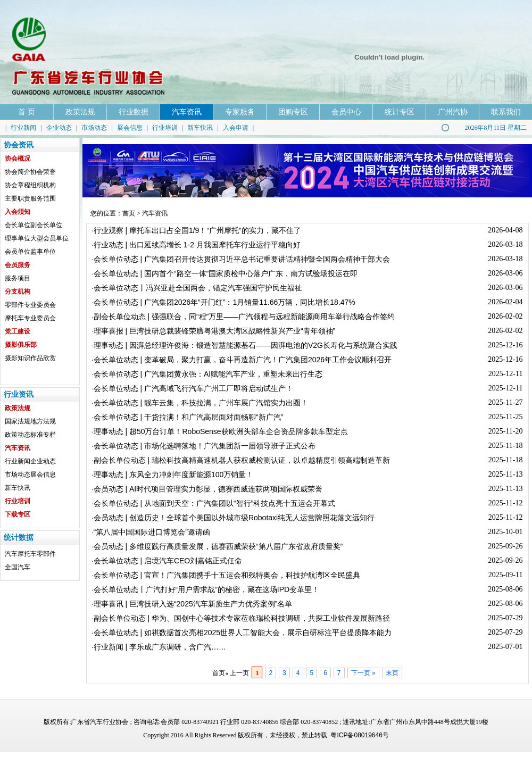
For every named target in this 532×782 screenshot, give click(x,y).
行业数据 (134, 112)
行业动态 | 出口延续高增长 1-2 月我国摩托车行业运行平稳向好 (197, 245)
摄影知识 (18, 358)
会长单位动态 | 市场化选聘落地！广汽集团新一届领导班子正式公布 (205, 446)
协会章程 (18, 185)
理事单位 (18, 238)
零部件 (46, 554)
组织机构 (43, 185)
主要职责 (18, 198)
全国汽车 (18, 567)
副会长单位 (46, 225)
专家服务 (240, 112)
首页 (129, 213)
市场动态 (94, 128)
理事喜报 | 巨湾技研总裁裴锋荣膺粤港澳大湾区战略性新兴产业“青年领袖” (215, 331)
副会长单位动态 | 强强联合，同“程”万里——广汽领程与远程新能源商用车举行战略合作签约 (244, 317)
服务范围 (43, 198)
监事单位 (43, 252)
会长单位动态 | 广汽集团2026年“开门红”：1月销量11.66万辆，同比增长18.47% (225, 302)
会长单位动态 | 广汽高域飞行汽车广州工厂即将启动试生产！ (193, 388)
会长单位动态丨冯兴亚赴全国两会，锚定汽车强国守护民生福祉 (198, 288)
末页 (392, 673)
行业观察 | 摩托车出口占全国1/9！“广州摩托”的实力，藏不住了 (197, 230)
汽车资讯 (187, 112)
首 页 (27, 112)
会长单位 (18, 225)
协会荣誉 (43, 172)
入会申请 (236, 128)
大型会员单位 (49, 238)
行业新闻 (23, 128)
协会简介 (18, 172)
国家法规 (18, 421)
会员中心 (346, 112)
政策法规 (80, 112)
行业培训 (165, 128)
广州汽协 (453, 112)
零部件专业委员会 (30, 305)
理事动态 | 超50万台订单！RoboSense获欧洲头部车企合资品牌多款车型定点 (221, 431)
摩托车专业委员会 (30, 318)
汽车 (11, 554)
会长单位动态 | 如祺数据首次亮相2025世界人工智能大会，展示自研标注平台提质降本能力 (243, 633)
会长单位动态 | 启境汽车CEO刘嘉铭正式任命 (168, 561)
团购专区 (293, 112)
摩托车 (27, 554)
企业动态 (59, 128)
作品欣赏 (43, 358)
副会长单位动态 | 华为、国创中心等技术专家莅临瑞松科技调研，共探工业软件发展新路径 (242, 618)
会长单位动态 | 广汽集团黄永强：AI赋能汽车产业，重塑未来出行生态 (208, 374)
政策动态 (18, 435)
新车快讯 (200, 128)
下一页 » (363, 673)
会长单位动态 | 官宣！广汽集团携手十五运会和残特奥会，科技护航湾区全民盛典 (227, 575)
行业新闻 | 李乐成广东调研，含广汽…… (160, 647)
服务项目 (18, 278)
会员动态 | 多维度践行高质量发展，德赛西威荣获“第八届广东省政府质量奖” (218, 546)
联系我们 (506, 112)
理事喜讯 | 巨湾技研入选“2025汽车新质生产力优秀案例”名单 (193, 604)
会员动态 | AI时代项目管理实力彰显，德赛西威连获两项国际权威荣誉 (208, 489)
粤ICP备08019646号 (359, 735)
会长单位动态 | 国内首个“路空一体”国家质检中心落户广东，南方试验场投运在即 (226, 273)
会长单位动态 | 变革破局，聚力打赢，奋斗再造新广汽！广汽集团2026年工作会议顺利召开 (243, 360)
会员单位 (18, 252)
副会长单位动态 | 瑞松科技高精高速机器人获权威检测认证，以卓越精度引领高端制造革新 (242, 460)
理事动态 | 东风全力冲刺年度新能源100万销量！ (174, 475)
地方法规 (43, 421)
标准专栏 (43, 435)
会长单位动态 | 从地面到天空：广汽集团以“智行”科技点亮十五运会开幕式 (215, 503)
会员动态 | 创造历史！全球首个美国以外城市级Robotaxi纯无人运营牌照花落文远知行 (234, 518)
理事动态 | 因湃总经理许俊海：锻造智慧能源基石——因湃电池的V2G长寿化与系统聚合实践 (246, 345)
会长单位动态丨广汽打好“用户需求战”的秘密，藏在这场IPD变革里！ (207, 589)
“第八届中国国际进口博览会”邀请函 (152, 532)
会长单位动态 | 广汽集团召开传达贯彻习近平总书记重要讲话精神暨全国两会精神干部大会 (242, 259)
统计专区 (400, 112)
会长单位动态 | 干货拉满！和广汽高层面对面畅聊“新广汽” (189, 417)
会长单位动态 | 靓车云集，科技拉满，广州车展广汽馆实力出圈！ (201, 403)
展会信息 (130, 128)
